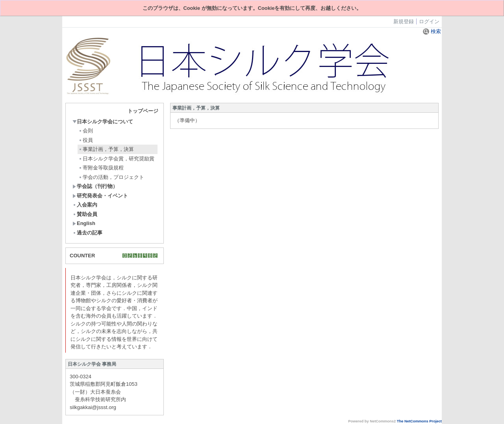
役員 (86, 140)
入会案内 (85, 205)
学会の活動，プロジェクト (111, 177)
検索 (432, 31)
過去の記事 (87, 233)
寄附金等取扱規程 (101, 168)
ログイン (429, 21)
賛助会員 (85, 214)
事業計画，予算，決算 (106, 149)
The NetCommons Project (419, 421)
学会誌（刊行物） (95, 186)
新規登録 (404, 21)
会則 (86, 131)
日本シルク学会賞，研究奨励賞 (116, 159)
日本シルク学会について (103, 122)
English (84, 223)
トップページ (143, 111)
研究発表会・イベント (100, 196)
